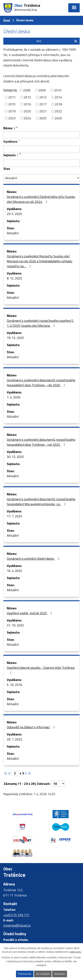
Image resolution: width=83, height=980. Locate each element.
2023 (12, 118)
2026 (58, 118)
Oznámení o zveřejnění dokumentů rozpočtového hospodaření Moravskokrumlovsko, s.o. (41, 502)
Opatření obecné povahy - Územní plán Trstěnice (41, 670)
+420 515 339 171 (16, 915)
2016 (27, 104)
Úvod (7, 20)
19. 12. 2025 (15, 338)
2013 (43, 97)
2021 (43, 111)
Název (9, 128)
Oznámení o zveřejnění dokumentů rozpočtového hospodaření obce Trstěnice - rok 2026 (41, 383)
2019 (12, 111)
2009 (42, 90)
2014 (58, 97)
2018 (58, 104)
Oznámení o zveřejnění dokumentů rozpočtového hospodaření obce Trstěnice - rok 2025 (41, 442)
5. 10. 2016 (15, 685)
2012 (27, 97)
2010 (58, 90)
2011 (12, 97)
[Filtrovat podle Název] (41, 135)
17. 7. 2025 (15, 516)
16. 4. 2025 (15, 571)
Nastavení (60, 974)
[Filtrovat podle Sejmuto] (41, 163)
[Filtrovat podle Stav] (41, 178)
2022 (58, 111)
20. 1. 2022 (15, 739)
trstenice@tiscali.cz (17, 925)
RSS (57, 41)
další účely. (76, 952)
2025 (43, 118)
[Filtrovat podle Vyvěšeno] (41, 149)
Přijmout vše (25, 974)
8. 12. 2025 (15, 278)
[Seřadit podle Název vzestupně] (17, 126)
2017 (43, 104)
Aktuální (13, 233)
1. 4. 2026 (14, 397)
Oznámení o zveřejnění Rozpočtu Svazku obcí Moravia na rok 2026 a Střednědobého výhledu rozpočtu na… (39, 261)
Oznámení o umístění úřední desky (34, 559)
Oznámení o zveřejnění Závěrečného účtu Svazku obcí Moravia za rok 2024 (41, 199)
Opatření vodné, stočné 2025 (30, 613)
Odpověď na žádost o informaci (31, 727)
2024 (27, 118)
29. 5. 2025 (15, 214)
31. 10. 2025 (15, 625)
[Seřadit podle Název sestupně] (17, 128)
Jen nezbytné (43, 974)
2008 (27, 90)
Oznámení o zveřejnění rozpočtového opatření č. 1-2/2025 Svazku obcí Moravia (40, 323)
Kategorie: (10, 90)
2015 (12, 104)
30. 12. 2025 (15, 457)
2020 (27, 111)
